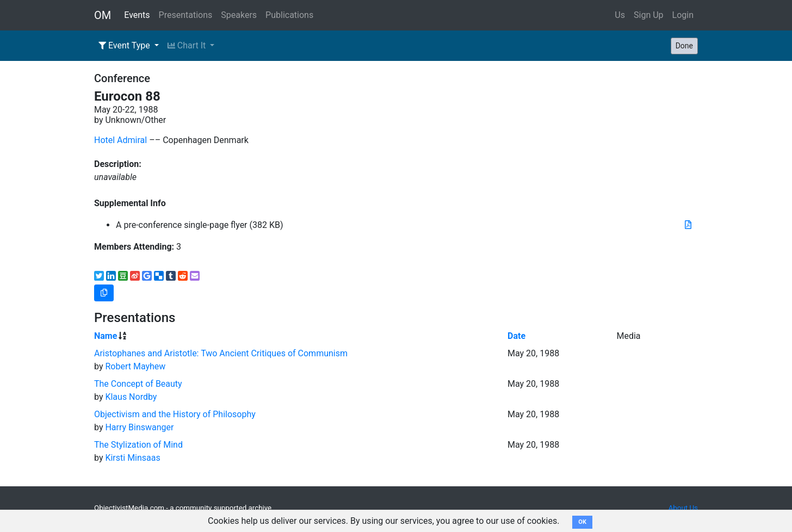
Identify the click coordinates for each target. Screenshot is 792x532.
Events (137, 15)
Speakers (239, 15)
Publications (289, 15)
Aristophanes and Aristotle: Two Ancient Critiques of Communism (221, 353)
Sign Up (649, 15)
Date (516, 336)
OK (582, 522)
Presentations (186, 15)
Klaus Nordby (131, 397)
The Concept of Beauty (138, 384)
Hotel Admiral (120, 140)
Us (620, 15)
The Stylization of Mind (138, 445)
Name (106, 336)
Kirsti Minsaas (132, 458)
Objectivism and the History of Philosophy (175, 414)
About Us (683, 508)
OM (103, 15)
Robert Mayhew (135, 366)
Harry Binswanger (139, 427)
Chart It (188, 45)
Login (683, 15)
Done (684, 46)
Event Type (125, 45)
